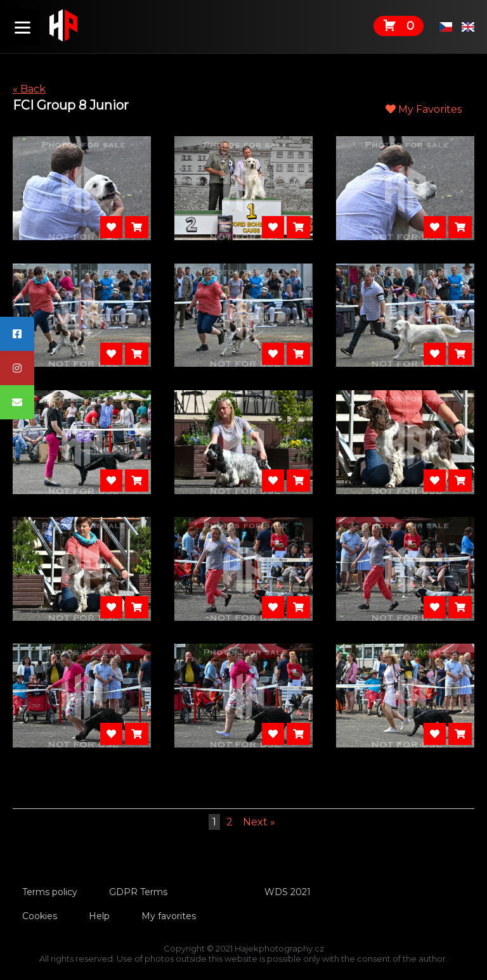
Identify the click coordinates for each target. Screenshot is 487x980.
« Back (29, 89)
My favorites (169, 916)
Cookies (40, 916)
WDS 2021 (288, 892)
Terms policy (50, 892)
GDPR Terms (138, 892)
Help (99, 916)
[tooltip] (17, 334)
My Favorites (424, 109)
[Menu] (23, 27)
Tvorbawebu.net (244, 969)
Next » (259, 822)
